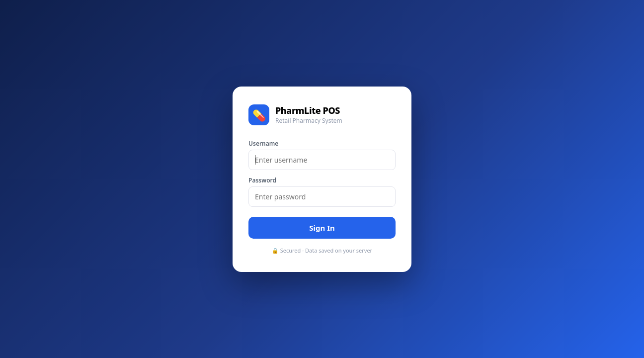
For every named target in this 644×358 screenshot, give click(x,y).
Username (263, 143)
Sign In (322, 228)
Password (262, 180)
